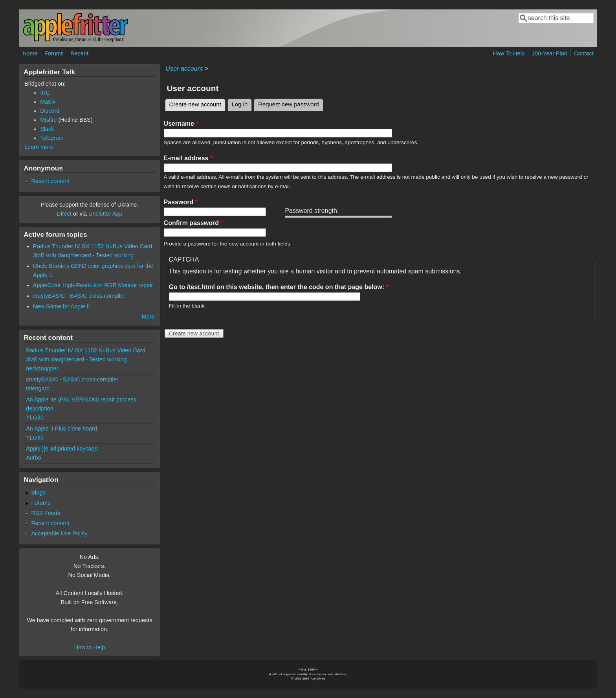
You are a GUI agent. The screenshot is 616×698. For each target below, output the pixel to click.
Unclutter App (105, 214)
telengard (38, 388)
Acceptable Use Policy (59, 533)
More (148, 317)
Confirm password (193, 223)
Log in (240, 104)
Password (181, 202)
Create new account (197, 103)
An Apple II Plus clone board (61, 429)
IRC (45, 93)
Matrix (48, 102)
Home (30, 53)
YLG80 (35, 418)
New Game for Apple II (61, 306)
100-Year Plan (549, 53)
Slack (47, 129)
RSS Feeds (46, 513)
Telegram (52, 138)
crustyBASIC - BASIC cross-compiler (79, 296)
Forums (54, 53)
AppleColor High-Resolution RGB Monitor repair (93, 285)
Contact (584, 53)
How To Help (509, 53)
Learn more (39, 147)
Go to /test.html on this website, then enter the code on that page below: (279, 287)
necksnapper (42, 368)
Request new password (288, 104)
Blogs (38, 493)
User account (184, 69)
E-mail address (188, 158)
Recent (79, 53)
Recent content (50, 181)
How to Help (90, 647)
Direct (64, 214)
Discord (50, 111)
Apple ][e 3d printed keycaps (62, 449)
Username (181, 124)
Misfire (48, 120)
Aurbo (33, 458)
